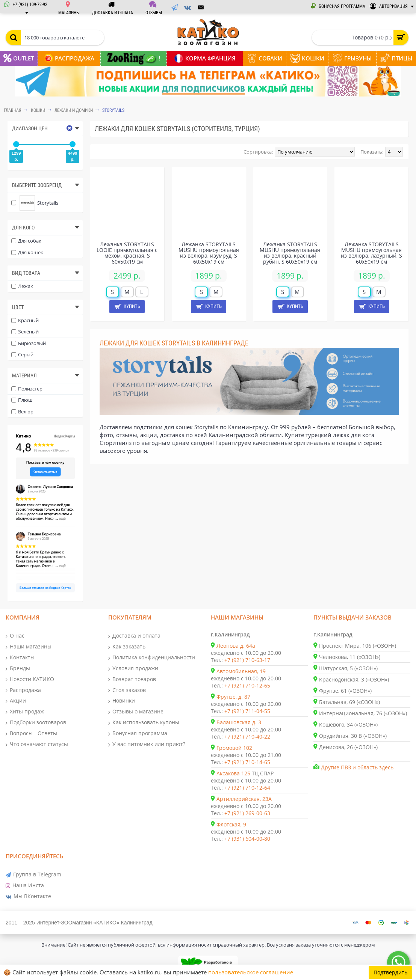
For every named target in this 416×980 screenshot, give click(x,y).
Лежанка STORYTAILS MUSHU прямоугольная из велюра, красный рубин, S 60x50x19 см (290, 253)
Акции (16, 701)
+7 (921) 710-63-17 (247, 660)
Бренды (18, 669)
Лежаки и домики (74, 110)
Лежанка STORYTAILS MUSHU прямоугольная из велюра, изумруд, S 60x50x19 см (209, 253)
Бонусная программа (138, 733)
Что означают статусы (37, 744)
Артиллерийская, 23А (244, 799)
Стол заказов (127, 690)
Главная (13, 110)
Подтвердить (390, 972)
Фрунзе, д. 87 (233, 697)
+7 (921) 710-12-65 (247, 685)
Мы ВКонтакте (28, 896)
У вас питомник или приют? (147, 744)
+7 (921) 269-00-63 (247, 813)
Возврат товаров (132, 679)
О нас (15, 636)
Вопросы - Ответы (31, 733)
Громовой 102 (234, 748)
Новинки (122, 701)
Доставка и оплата (134, 636)
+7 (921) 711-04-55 (247, 711)
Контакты (20, 658)
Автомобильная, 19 (241, 671)
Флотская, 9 (231, 824)
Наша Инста (25, 886)
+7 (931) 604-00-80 (247, 839)
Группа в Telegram (33, 875)
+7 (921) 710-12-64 (247, 788)
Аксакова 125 (233, 773)
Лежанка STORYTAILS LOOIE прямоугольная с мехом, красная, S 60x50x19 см (127, 253)
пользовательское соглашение (251, 972)
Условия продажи (133, 669)
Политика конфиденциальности (152, 658)
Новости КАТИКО (30, 679)
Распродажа (23, 690)
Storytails (113, 110)
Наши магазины (29, 647)
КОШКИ (38, 110)
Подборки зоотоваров (36, 723)
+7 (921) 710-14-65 (247, 762)
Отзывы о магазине (136, 712)
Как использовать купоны (144, 723)
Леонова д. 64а (236, 646)
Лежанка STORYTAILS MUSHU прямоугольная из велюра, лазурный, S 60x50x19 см (371, 253)
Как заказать (127, 647)
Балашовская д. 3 (239, 722)
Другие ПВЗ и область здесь (357, 767)
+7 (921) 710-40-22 (247, 737)
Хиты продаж (25, 712)
